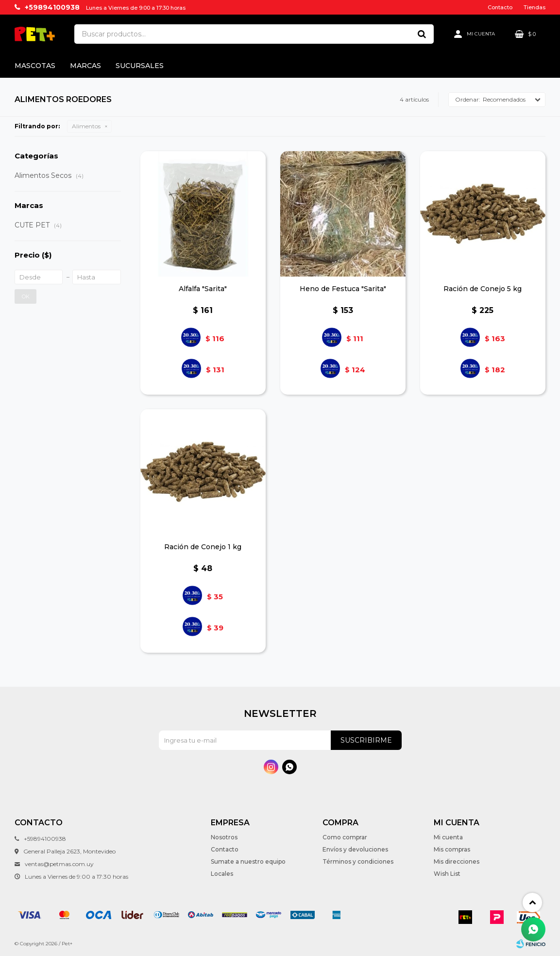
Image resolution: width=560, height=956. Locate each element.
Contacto (500, 7)
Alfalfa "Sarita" (203, 289)
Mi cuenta (448, 837)
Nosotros (224, 837)
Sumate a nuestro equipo (248, 861)
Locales (222, 874)
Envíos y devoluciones (355, 849)
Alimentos (86, 126)
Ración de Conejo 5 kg (483, 289)
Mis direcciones (457, 861)
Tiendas (535, 7)
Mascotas (35, 66)
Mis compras (452, 849)
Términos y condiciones (358, 861)
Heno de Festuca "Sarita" (343, 289)
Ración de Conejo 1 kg (203, 547)
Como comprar (345, 837)
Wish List (447, 874)
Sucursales (140, 66)
